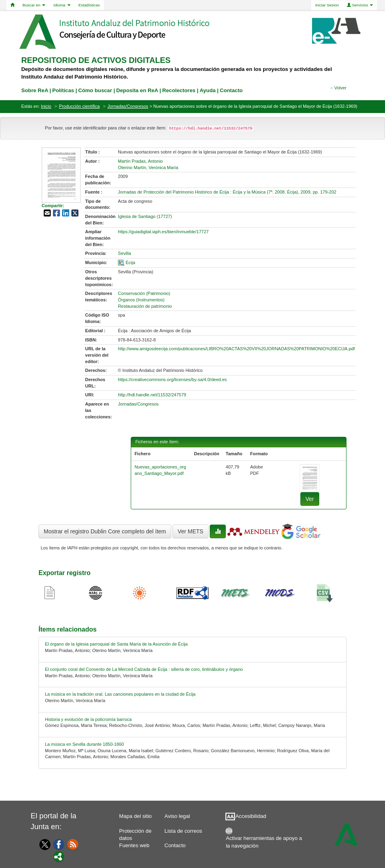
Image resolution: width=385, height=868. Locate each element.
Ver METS (190, 531)
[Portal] (59, 856)
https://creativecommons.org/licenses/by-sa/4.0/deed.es (172, 379)
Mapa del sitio (135, 816)
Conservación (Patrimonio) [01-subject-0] (144, 293)
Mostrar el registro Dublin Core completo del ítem (105, 531)
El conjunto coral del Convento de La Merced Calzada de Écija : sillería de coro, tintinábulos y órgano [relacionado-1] (144, 669)
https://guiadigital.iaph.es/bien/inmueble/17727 (163, 232)
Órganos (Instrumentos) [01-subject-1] (141, 300)
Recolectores (179, 90)
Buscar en (34, 5)
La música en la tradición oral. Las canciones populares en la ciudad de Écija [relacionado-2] (120, 694)
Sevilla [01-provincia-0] (124, 253)
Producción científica (79, 106)
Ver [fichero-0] (310, 499)
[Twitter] (43, 844)
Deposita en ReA (137, 90)
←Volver (338, 88)
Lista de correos (183, 831)
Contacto (175, 845)
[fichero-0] (310, 478)
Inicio (46, 106)
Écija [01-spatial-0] (130, 262)
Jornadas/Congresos (128, 106)
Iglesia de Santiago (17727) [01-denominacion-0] (145, 216)
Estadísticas (89, 5)
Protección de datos (135, 833)
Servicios (360, 5)
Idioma (62, 5)
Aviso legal (177, 816)
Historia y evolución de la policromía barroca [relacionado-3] (88, 719)
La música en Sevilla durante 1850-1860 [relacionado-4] (84, 744)
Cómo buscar (95, 90)
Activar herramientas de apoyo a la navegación (264, 840)
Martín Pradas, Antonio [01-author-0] (140, 161)
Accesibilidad (251, 816)
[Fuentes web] (73, 844)
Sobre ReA (35, 90)
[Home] (12, 5)
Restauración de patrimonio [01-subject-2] (145, 306)
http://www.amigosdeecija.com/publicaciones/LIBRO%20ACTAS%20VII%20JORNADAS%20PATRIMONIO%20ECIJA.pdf (236, 349)
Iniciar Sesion (327, 5)
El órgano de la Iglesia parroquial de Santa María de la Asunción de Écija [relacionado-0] (116, 644)
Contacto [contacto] (231, 90)
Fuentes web (134, 845)
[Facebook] (59, 844)
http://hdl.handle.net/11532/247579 (152, 395)
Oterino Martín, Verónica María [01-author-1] (148, 168)
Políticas (63, 90)
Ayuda (208, 90)
